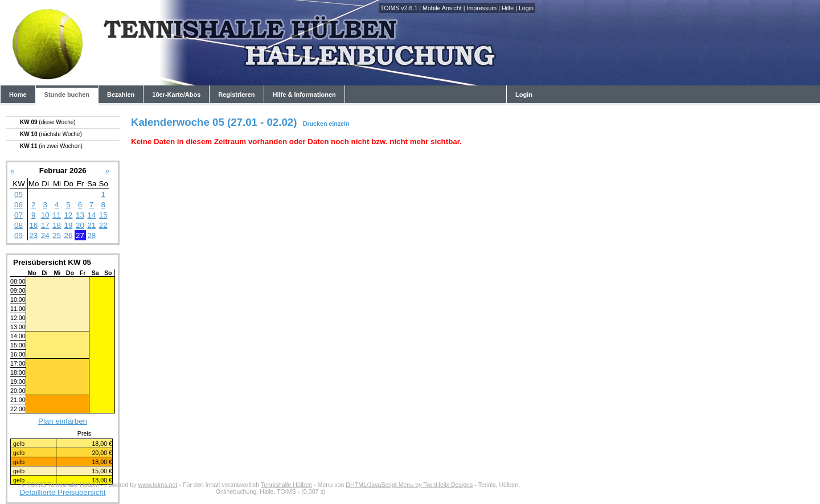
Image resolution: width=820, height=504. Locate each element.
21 (91, 225)
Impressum (481, 8)
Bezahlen (121, 95)
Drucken (315, 124)
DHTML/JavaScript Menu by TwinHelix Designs (409, 485)
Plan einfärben (63, 421)
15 (103, 215)
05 (19, 194)
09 (19, 235)
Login (526, 8)
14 (91, 215)
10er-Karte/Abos (176, 95)
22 (103, 225)
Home (18, 95)
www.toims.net (158, 485)
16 (33, 225)
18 (57, 225)
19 (69, 225)
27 (80, 235)
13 (80, 215)
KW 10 (51, 134)
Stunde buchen (67, 95)
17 (45, 225)
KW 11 (51, 146)
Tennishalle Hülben (286, 485)
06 (19, 205)
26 (69, 235)
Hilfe (508, 8)
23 (33, 235)
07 (19, 215)
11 (57, 215)
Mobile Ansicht (442, 8)
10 (45, 215)
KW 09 (48, 122)
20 (80, 225)
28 (91, 235)
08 (19, 225)
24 (45, 235)
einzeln (339, 124)
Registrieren (236, 95)
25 (57, 235)
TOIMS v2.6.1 (399, 8)
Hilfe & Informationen (304, 95)
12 (69, 215)
